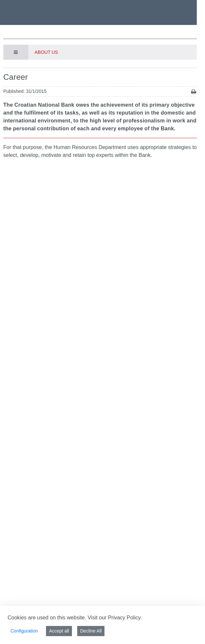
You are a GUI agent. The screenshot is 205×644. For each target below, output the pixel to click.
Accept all (59, 631)
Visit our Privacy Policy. (115, 618)
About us (46, 52)
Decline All (91, 631)
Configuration (24, 631)
